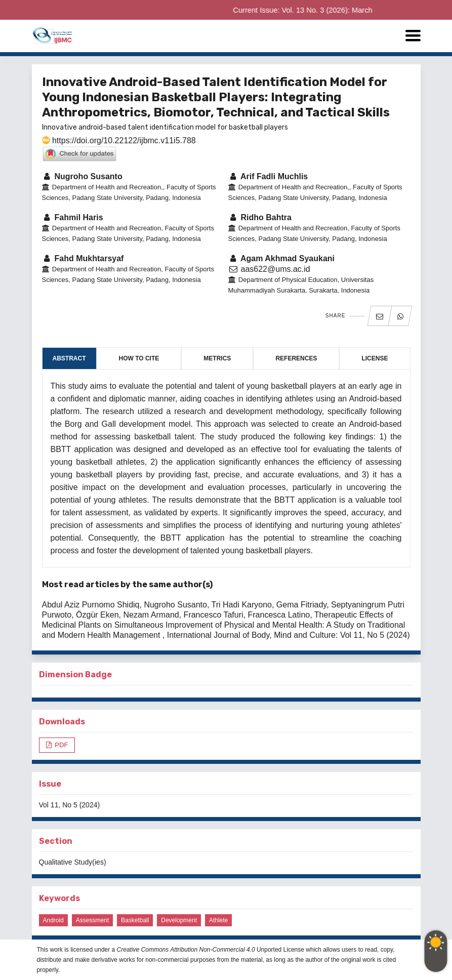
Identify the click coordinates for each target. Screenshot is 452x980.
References (296, 358)
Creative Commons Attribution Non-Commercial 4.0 (186, 950)
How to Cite (139, 358)
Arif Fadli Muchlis (268, 176)
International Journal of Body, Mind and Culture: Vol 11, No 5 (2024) (289, 635)
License (375, 358)
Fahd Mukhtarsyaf (83, 258)
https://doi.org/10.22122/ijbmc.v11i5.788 (119, 140)
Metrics (217, 358)
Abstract (69, 358)
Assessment (92, 920)
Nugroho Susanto (82, 176)
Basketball (135, 920)
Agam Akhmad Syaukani (282, 258)
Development (179, 920)
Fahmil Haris (73, 217)
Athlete (218, 920)
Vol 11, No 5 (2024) (70, 805)
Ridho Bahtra (260, 217)
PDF (61, 745)
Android (53, 920)
